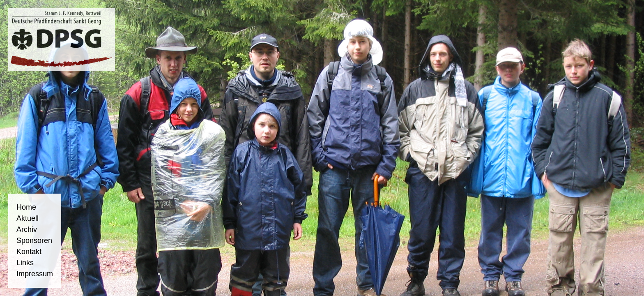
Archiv (27, 229)
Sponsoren (34, 240)
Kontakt (29, 252)
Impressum (35, 274)
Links (25, 263)
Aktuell (28, 218)
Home (26, 207)
